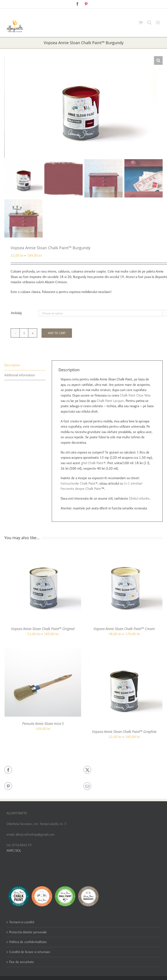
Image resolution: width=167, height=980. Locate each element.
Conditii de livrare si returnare (30, 952)
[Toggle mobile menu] (158, 23)
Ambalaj (16, 313)
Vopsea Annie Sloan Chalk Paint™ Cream (124, 629)
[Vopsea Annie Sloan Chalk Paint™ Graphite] (124, 651)
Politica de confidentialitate (28, 942)
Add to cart (57, 333)
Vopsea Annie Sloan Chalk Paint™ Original (43, 629)
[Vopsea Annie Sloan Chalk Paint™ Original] (43, 548)
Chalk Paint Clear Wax (135, 395)
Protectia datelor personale (28, 932)
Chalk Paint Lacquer (110, 401)
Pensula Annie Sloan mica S (43, 724)
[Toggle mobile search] (149, 23)
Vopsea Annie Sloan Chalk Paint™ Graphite (124, 732)
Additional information (20, 375)
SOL (18, 850)
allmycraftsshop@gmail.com (94, 12)
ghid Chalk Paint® (93, 463)
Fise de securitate (22, 962)
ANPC (11, 850)
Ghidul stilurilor (139, 498)
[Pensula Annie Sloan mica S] (43, 651)
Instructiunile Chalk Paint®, (80, 483)
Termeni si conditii (22, 922)
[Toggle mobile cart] (141, 23)
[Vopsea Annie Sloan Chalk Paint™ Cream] (124, 548)
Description (12, 365)
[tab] (25, 365)
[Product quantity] (24, 333)
